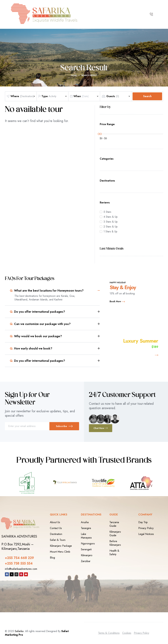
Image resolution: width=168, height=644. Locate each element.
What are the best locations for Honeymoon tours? (47, 291)
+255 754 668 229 (19, 558)
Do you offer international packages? (37, 312)
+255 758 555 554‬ (19, 563)
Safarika (19, 631)
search (147, 96)
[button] (55, 291)
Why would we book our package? (36, 336)
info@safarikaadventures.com (21, 569)
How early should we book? (31, 348)
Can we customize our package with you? (40, 324)
